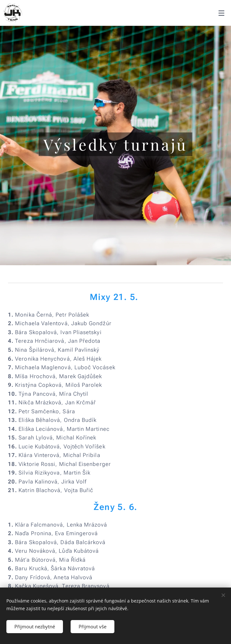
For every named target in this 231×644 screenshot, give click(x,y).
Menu (221, 13)
